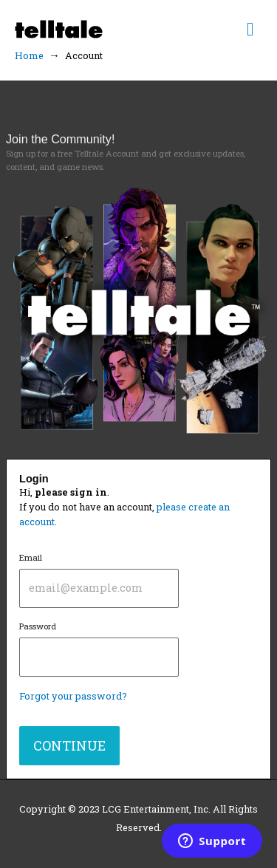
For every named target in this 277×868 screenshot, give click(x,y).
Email (99, 580)
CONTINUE (69, 745)
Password (99, 649)
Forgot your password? (73, 696)
